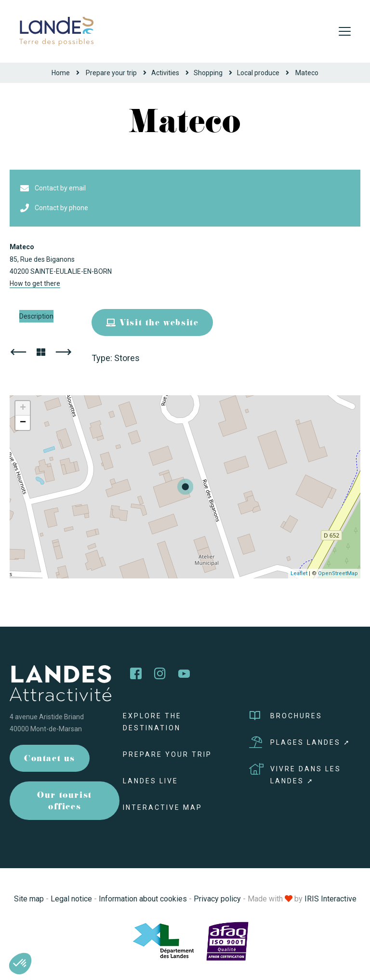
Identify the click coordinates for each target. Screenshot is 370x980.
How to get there (35, 283)
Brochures (286, 716)
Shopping (208, 73)
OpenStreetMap (338, 573)
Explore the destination (152, 722)
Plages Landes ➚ (300, 742)
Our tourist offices (65, 802)
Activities (165, 73)
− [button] (23, 423)
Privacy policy (217, 899)
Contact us (50, 759)
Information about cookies (143, 899)
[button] (20, 964)
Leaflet (299, 573)
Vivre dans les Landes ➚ (295, 774)
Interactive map (163, 807)
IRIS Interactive (330, 899)
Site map (29, 899)
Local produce (258, 73)
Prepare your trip (111, 73)
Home (61, 73)
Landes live (151, 781)
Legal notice (71, 899)
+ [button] (23, 408)
